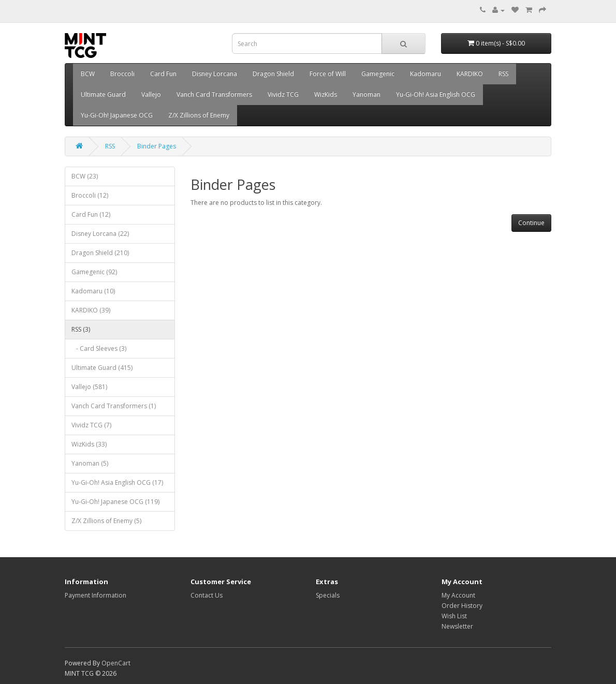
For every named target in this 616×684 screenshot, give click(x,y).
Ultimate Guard (103, 94)
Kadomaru (426, 74)
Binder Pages (157, 146)
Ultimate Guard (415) (102, 368)
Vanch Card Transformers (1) (114, 406)
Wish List (454, 616)
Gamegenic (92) (94, 272)
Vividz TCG (283, 94)
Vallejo (151, 94)
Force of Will (328, 74)
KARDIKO (470, 74)
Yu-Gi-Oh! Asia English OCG (436, 94)
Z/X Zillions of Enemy (199, 115)
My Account (458, 595)
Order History (462, 606)
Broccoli (122, 74)
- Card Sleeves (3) (99, 348)
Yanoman (366, 94)
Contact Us (207, 595)
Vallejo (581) (89, 387)
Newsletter (457, 626)
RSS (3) (81, 329)
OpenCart (116, 663)
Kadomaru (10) (93, 291)
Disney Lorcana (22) (100, 234)
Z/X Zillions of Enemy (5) (106, 521)
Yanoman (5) (90, 463)
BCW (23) (85, 176)
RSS (503, 74)
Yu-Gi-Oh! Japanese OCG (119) (115, 502)
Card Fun (163, 74)
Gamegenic (378, 74)
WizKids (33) (89, 444)
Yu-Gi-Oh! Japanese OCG (117, 115)
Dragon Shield (273, 74)
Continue (531, 223)
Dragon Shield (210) (100, 253)
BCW (88, 74)
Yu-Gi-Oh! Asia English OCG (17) (117, 482)
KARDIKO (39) (91, 310)
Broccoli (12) (90, 195)
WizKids (326, 94)
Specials (328, 595)
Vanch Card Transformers (214, 94)
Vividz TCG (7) (91, 425)
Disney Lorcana (215, 74)
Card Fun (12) (91, 214)
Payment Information (96, 595)
